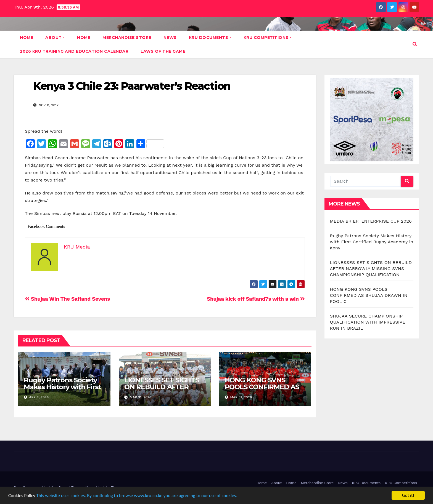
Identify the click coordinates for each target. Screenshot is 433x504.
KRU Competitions (268, 38)
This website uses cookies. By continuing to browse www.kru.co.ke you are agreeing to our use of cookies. (137, 496)
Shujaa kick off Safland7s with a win (256, 299)
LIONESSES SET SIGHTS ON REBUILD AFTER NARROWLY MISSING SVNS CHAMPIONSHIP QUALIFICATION (371, 269)
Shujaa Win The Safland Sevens (67, 299)
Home (27, 38)
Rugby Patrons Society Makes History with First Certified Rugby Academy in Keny (62, 390)
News (170, 38)
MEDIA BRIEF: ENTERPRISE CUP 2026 (371, 221)
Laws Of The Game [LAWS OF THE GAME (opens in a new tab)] (163, 51)
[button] (415, 44)
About (55, 38)
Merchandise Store (127, 38)
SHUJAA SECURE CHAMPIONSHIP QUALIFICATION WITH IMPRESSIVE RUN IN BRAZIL (368, 322)
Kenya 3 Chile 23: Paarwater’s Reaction (132, 86)
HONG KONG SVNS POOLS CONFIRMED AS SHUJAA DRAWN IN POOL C (262, 390)
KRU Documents (210, 38)
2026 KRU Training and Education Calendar (74, 51)
